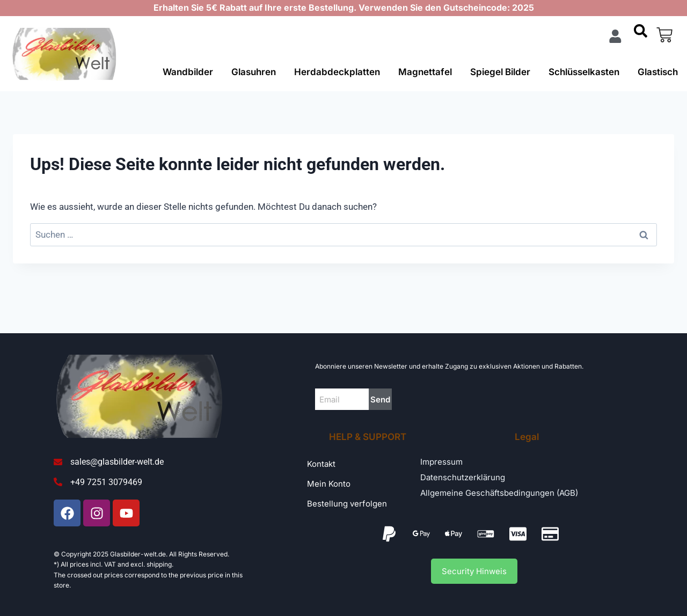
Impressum (441, 462)
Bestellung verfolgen (347, 504)
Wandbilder (188, 72)
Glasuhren (254, 72)
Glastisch (658, 72)
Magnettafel (425, 72)
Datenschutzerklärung (463, 477)
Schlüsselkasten (584, 72)
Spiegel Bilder (500, 72)
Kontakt (321, 464)
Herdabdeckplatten (337, 72)
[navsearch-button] (640, 35)
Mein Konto (329, 484)
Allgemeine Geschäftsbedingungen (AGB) (499, 493)
